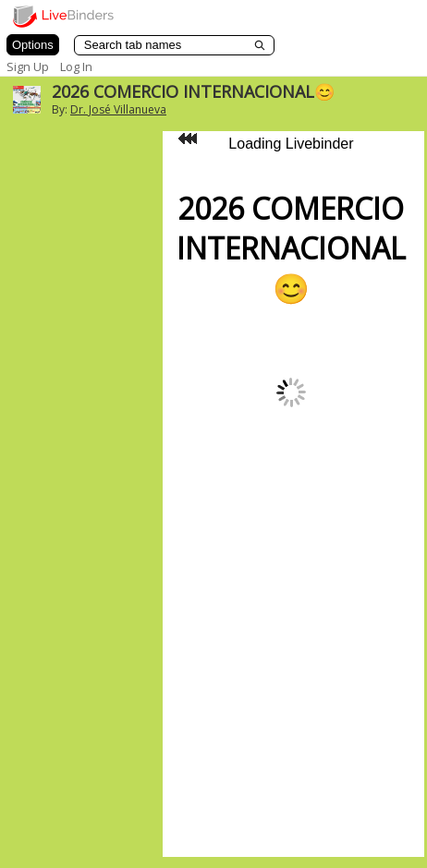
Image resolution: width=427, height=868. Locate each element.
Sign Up (28, 66)
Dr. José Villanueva (118, 109)
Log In (76, 66)
